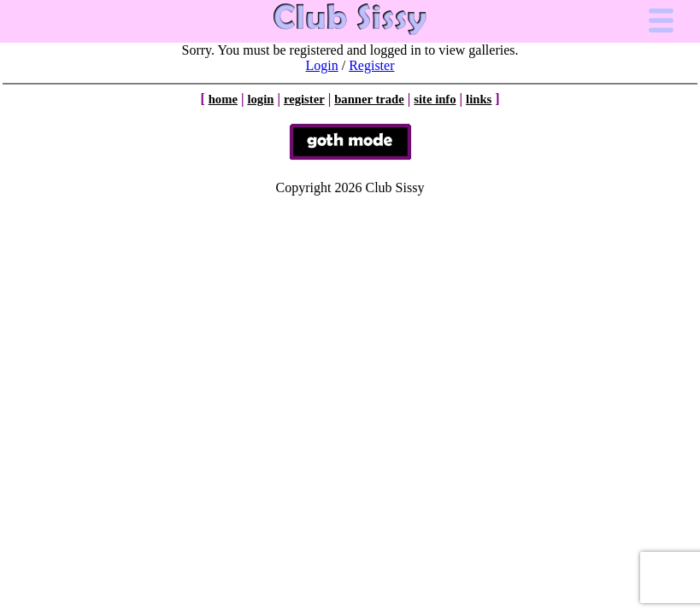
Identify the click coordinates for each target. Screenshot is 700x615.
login (260, 99)
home (223, 99)
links (479, 99)
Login (322, 65)
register (304, 99)
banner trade (369, 99)
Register (371, 65)
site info (435, 99)
